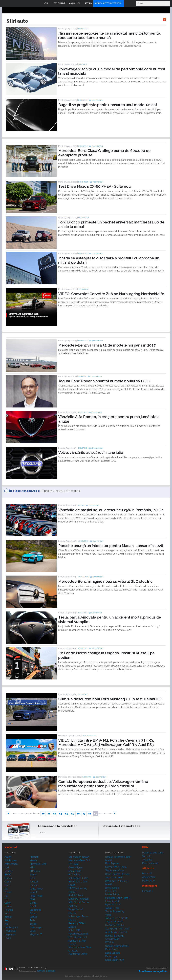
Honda (8, 906)
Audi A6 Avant (76, 895)
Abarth (8, 857)
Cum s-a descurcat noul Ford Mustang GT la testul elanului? (110, 699)
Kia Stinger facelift (115, 925)
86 (78, 814)
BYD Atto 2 (74, 875)
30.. (22, 813)
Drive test (83, 182)
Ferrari (8, 892)
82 (55, 814)
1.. (12, 813)
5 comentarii (97, 146)
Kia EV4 (73, 892)
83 (60, 814)
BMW (8, 875)
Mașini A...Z (36, 935)
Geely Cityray (76, 868)
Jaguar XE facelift (114, 922)
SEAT (33, 899)
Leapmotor (10, 935)
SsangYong (35, 910)
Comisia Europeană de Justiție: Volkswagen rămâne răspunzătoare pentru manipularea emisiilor (103, 784)
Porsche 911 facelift (78, 934)
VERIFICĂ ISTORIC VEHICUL (109, 3)
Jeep (7, 920)
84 (66, 814)
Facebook (106, 833)
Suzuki (33, 917)
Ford (7, 899)
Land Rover (10, 931)
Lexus (8, 938)
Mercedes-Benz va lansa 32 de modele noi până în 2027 (107, 345)
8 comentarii (97, 613)
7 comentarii (98, 182)
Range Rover (36, 889)
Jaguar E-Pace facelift (116, 918)
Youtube (122, 833)
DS (6, 889)
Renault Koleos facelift (117, 946)
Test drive (147, 860)
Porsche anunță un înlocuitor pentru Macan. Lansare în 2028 (111, 546)
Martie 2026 (148, 881)
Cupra (8, 882)
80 (43, 814)
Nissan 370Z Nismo (116, 867)
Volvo (33, 931)
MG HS (72, 913)
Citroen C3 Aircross (78, 899)
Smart (33, 906)
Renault (34, 892)
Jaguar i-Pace (112, 908)
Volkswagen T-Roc (78, 878)
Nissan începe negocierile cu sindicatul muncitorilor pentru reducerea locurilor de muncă (110, 35)
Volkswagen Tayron (79, 916)
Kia (6, 924)
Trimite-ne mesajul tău (153, 971)
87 (84, 814)
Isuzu (7, 913)
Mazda (33, 860)
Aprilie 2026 (149, 877)
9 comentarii (98, 577)
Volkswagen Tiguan (79, 857)
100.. (105, 813)
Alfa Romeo (10, 860)
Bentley (9, 871)
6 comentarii (98, 541)
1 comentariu (98, 100)
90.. (100, 813)
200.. (110, 813)
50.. (30, 813)
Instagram (114, 833)
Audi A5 (73, 906)
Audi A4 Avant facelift (116, 932)
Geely (8, 903)
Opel (32, 878)
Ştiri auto (147, 856)
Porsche (34, 885)
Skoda (33, 903)
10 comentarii (97, 448)
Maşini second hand (153, 853)
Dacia (7, 885)
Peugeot (34, 882)
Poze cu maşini (150, 863)
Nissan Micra (112, 894)
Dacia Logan (112, 956)
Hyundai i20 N (113, 904)
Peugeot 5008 (76, 909)
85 (72, 814)
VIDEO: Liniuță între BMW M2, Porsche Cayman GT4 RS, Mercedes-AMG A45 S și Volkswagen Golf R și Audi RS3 (106, 742)
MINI (32, 868)
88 (90, 814)
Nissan (33, 875)
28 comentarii (98, 648)
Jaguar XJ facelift (114, 878)
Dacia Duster (112, 949)
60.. (34, 813)
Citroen (8, 878)
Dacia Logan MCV (115, 960)
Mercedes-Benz (38, 864)
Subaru (33, 913)
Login (127, 3)
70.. (38, 813)
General (82, 377)
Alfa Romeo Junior (78, 954)
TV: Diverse (83, 289)
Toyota (33, 924)
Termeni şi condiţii (46, 971)
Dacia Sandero (113, 953)
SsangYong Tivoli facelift (118, 929)
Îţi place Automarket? (25, 491)
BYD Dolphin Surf (78, 937)
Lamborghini (11, 927)
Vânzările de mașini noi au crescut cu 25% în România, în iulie (111, 510)
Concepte (83, 64)
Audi (7, 868)
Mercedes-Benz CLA (79, 860)
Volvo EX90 (74, 930)
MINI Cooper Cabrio (79, 902)
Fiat (6, 896)
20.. (18, 813)
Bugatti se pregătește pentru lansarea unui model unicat (108, 105)
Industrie (83, 29)
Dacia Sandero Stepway (117, 874)
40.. (26, 813)
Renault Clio (75, 871)
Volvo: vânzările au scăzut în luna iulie (91, 452)
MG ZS (72, 920)
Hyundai (9, 910)
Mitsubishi (35, 871)
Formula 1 (83, 648)
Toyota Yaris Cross (115, 871)
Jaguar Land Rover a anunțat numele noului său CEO (104, 381)
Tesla (32, 920)
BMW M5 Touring (78, 888)
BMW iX (110, 942)
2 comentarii (97, 412)
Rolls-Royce (36, 896)
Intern (81, 505)
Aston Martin (11, 864)
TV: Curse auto (89, 736)
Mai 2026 (147, 874)
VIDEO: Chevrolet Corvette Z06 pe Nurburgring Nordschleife (111, 294)
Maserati (34, 857)
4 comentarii (97, 341)
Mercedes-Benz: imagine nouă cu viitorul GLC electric (105, 581)
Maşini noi (11, 847)
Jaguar (8, 917)
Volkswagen (36, 927)
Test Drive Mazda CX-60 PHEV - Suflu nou (94, 186)
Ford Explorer (112, 863)
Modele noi (83, 218)
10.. (15, 813)
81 (49, 814)
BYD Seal (73, 864)
